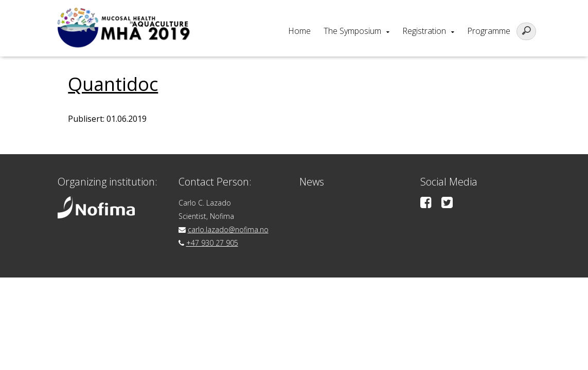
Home (299, 31)
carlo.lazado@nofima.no (228, 229)
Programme (489, 31)
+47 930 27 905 (212, 243)
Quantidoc (113, 84)
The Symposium (352, 31)
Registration (424, 31)
